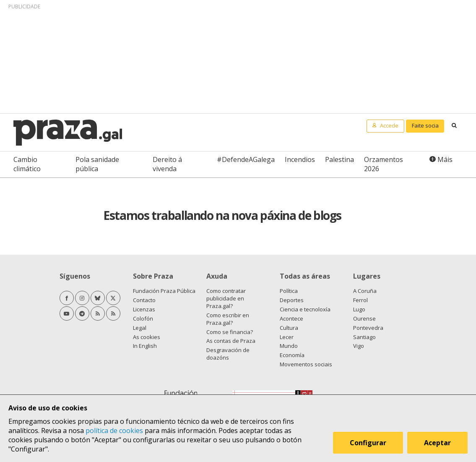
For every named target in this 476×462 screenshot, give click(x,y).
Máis (445, 159)
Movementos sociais (306, 364)
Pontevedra (368, 328)
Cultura (289, 328)
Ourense (364, 318)
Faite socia (425, 125)
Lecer (287, 337)
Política (289, 291)
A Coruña (365, 291)
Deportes (292, 300)
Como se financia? (230, 332)
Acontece (291, 318)
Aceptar (437, 443)
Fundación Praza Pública (164, 291)
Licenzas (144, 309)
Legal (140, 328)
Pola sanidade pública (97, 164)
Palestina (339, 159)
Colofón (143, 318)
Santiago (364, 337)
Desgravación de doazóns (228, 354)
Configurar (368, 443)
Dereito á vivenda (167, 164)
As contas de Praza (231, 341)
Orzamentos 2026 (384, 164)
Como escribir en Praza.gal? (228, 319)
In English (145, 346)
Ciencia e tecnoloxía (305, 309)
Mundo (289, 346)
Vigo (359, 346)
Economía (292, 355)
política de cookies (114, 431)
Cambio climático (27, 164)
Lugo (359, 309)
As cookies (147, 337)
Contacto (144, 300)
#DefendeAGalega (246, 159)
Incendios (300, 159)
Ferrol (360, 300)
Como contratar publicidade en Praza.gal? (226, 298)
